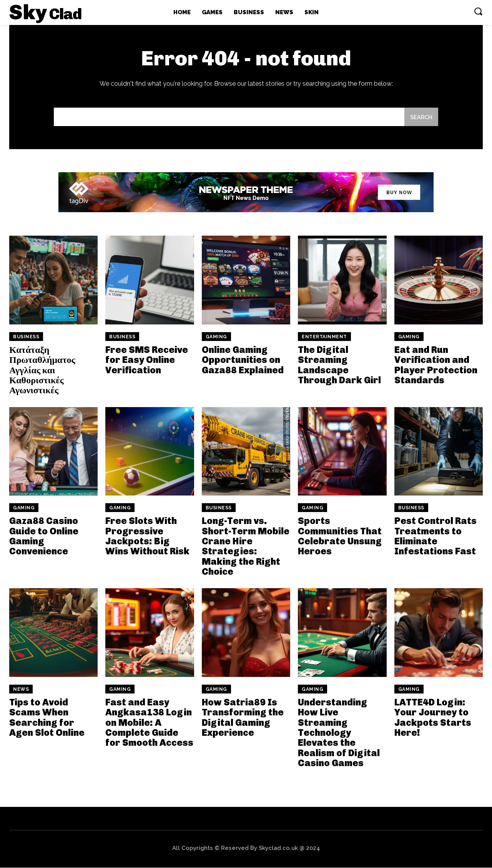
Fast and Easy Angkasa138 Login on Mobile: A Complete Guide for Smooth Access (149, 723)
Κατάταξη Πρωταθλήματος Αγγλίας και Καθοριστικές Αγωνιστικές (42, 370)
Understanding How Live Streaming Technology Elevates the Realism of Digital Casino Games (339, 733)
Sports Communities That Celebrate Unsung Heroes (340, 536)
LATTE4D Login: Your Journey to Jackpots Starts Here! (433, 718)
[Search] (421, 117)
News (21, 690)
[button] (478, 11)
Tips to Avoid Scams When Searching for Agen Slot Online (47, 718)
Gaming (216, 337)
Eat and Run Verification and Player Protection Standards (436, 365)
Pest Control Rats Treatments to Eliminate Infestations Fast (435, 536)
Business (26, 337)
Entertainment (324, 337)
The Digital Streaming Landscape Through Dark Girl (339, 365)
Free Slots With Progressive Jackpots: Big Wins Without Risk (147, 536)
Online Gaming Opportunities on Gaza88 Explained (243, 360)
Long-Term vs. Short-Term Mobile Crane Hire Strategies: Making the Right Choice (246, 546)
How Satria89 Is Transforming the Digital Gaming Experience (243, 718)
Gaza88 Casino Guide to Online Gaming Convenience (44, 536)
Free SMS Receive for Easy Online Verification (147, 360)
